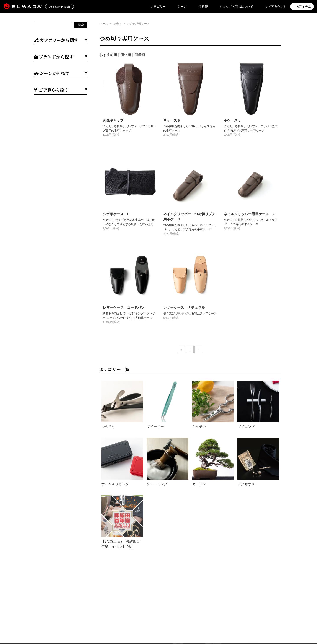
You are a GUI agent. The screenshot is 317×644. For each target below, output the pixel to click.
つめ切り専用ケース (138, 24)
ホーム (104, 24)
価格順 (126, 55)
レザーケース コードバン (124, 307)
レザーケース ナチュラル (184, 307)
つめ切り (117, 24)
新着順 (140, 55)
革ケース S (172, 120)
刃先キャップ (113, 120)
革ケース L (232, 120)
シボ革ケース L (116, 214)
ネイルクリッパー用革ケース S (249, 214)
